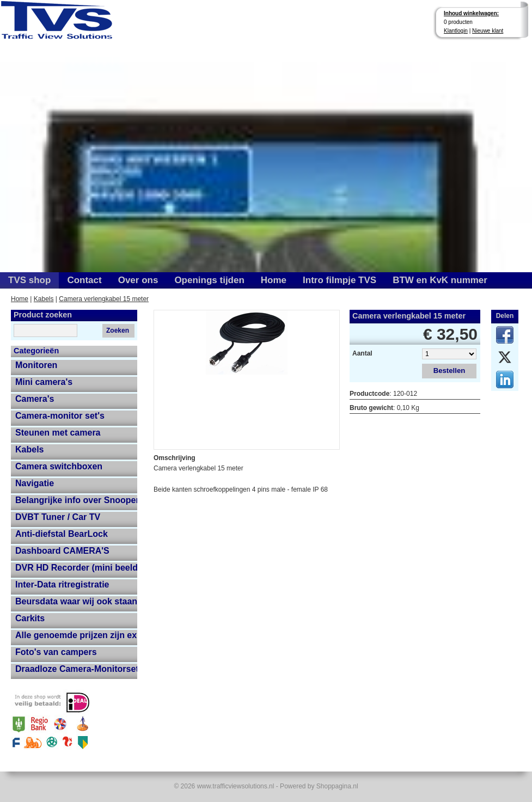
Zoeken (118, 330)
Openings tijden (209, 280)
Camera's (35, 399)
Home (274, 280)
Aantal (362, 353)
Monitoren (36, 365)
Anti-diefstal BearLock (62, 534)
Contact (84, 280)
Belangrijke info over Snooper (76, 500)
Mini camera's (44, 382)
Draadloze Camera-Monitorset (76, 669)
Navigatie (35, 483)
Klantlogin (456, 31)
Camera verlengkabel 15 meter (104, 299)
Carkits (30, 618)
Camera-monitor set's (60, 416)
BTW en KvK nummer (440, 280)
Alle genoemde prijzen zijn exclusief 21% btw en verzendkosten (76, 635)
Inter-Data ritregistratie (62, 584)
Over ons (138, 280)
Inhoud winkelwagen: (471, 13)
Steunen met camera (58, 433)
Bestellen (450, 371)
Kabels (44, 299)
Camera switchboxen (59, 466)
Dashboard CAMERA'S (62, 551)
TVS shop (29, 280)
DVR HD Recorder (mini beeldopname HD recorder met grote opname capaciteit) (76, 568)
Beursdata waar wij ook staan (76, 601)
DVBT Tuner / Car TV (58, 517)
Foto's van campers (56, 652)
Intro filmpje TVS (340, 280)
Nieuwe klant (488, 31)
